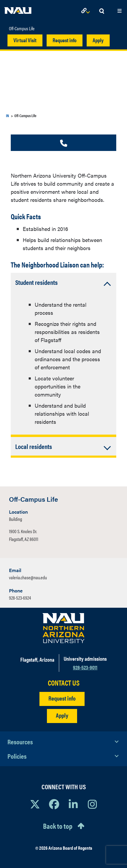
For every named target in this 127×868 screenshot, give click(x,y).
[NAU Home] (18, 9)
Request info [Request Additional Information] (62, 698)
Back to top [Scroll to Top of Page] (58, 826)
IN (7, 115)
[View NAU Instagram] (92, 804)
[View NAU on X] (35, 804)
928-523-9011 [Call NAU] (85, 667)
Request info (65, 40)
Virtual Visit (25, 40)
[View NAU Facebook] (54, 804)
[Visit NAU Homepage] (63, 628)
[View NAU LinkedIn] (73, 804)
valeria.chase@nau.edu (28, 577)
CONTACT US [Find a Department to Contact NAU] (64, 683)
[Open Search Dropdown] (102, 11)
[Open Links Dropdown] (87, 11)
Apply (98, 40)
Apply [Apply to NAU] (62, 715)
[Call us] (64, 144)
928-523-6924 (20, 598)
